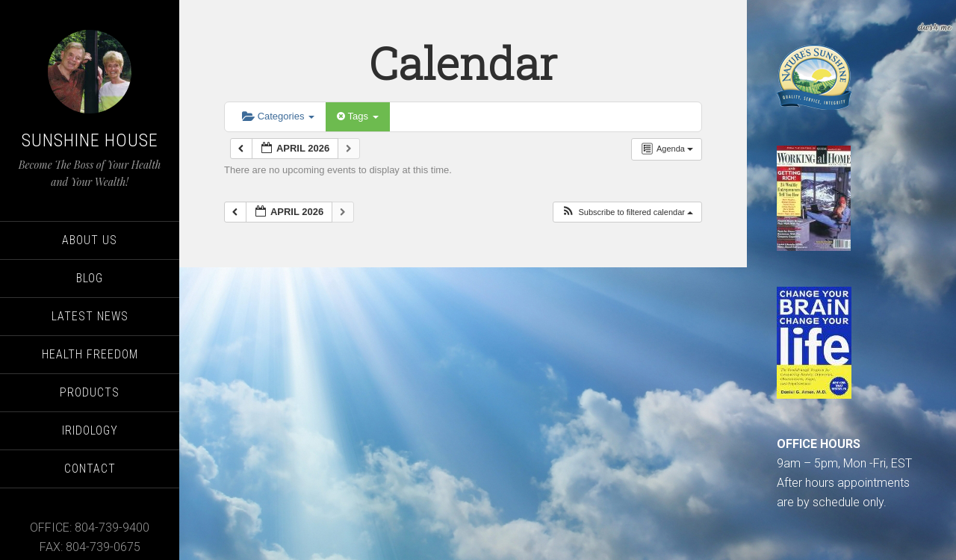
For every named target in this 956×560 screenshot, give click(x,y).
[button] (627, 212)
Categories (278, 116)
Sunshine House (90, 140)
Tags (357, 116)
